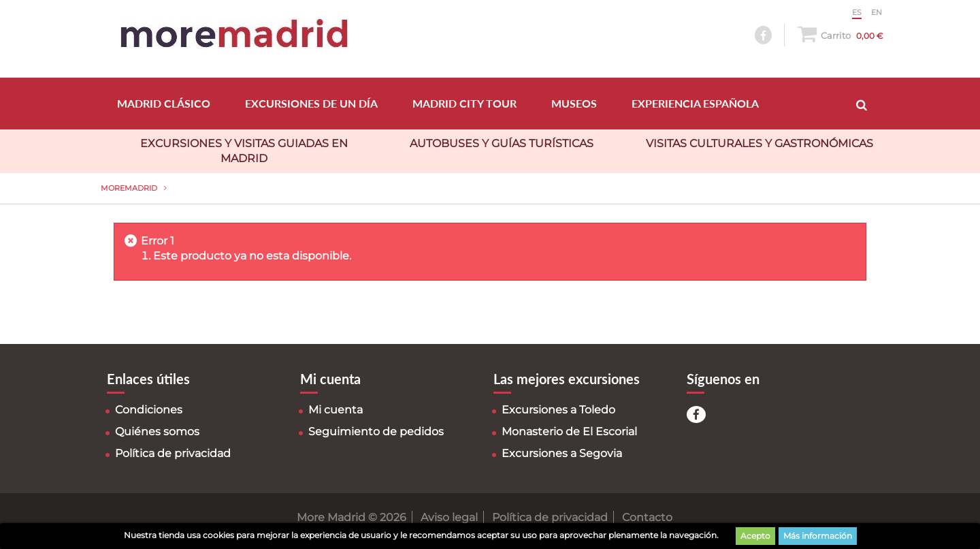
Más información (818, 536)
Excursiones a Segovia (562, 453)
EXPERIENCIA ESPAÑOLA (695, 103)
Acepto (755, 536)
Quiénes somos (157, 432)
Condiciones (149, 410)
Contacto (647, 517)
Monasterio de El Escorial (569, 432)
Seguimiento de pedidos (376, 432)
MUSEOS (574, 103)
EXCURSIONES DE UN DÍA (311, 103)
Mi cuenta (336, 410)
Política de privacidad (173, 453)
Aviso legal (449, 517)
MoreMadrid (129, 188)
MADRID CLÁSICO (164, 103)
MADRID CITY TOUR (464, 103)
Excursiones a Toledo (558, 410)
